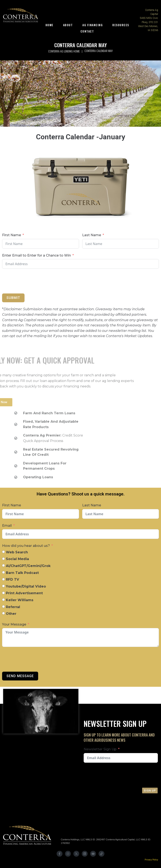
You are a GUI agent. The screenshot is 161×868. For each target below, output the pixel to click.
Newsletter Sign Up (100, 749)
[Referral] (3, 607)
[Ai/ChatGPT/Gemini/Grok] (3, 565)
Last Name (92, 235)
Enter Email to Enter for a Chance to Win (36, 255)
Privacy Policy (151, 860)
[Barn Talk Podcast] (3, 572)
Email (7, 526)
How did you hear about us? (26, 546)
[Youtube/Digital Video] (3, 586)
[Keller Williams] (3, 600)
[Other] (3, 613)
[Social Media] (3, 559)
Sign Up (150, 790)
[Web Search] (3, 552)
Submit (13, 298)
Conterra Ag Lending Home (64, 51)
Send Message (20, 676)
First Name (12, 235)
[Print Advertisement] (3, 593)
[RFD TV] (3, 579)
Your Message (14, 624)
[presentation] (72, 281)
